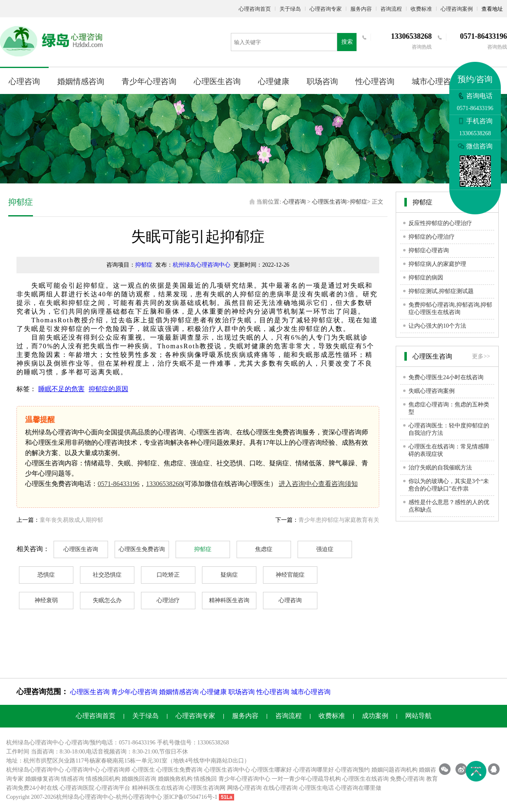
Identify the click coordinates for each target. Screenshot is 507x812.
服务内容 (361, 9)
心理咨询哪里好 (314, 770)
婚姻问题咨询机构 (394, 770)
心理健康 (274, 81)
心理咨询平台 (113, 788)
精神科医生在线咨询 (158, 788)
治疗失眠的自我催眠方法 (440, 468)
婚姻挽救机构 (175, 779)
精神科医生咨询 (229, 600)
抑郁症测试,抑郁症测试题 (441, 291)
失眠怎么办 (107, 600)
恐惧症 (46, 575)
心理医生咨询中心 (227, 770)
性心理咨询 (375, 81)
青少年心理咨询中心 (244, 779)
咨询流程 (391, 9)
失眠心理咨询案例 (432, 391)
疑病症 (229, 575)
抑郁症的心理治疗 (432, 237)
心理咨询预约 (352, 770)
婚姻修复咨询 (42, 779)
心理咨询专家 (326, 9)
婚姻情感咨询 (81, 81)
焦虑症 (264, 549)
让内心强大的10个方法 (437, 326)
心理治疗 (168, 600)
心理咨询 (24, 81)
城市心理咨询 (435, 81)
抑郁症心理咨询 (429, 250)
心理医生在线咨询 (366, 779)
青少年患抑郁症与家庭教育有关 (339, 520)
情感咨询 (73, 779)
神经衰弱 (46, 600)
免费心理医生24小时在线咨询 (446, 377)
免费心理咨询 (407, 779)
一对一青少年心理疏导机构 (306, 779)
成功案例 (375, 716)
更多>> (481, 356)
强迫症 (325, 549)
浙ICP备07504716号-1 (190, 797)
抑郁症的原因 (108, 389)
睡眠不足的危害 (61, 389)
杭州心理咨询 (133, 797)
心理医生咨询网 (205, 788)
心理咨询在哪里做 (358, 788)
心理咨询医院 (77, 788)
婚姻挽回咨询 (139, 779)
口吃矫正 (168, 575)
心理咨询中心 (83, 770)
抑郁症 (359, 202)
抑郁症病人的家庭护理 (437, 264)
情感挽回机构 (103, 779)
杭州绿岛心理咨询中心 (202, 265)
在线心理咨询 (280, 788)
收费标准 (421, 9)
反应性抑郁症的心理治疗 (440, 223)
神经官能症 (290, 575)
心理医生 (143, 770)
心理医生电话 (317, 788)
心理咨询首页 (255, 9)
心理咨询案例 (457, 9)
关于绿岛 (290, 9)
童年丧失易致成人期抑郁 (71, 520)
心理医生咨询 (217, 81)
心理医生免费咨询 (142, 549)
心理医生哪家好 (272, 770)
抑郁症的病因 (426, 278)
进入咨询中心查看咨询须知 (318, 484)
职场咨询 (322, 81)
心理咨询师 (116, 770)
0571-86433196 (119, 484)
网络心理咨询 (244, 788)
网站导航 (418, 716)
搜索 (347, 42)
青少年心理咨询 (149, 81)
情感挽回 (205, 779)
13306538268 (164, 484)
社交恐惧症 (107, 575)
